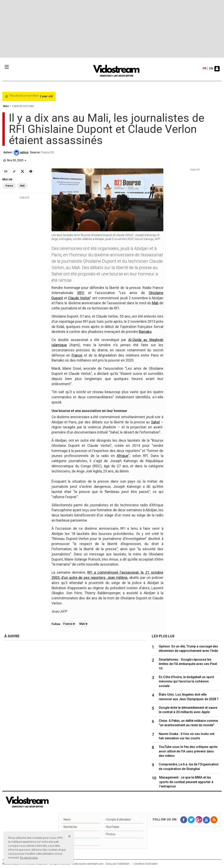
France (77, 355)
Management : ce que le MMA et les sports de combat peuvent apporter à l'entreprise (186, 782)
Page (67, 834)
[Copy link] (14, 171)
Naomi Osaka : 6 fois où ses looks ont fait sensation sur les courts (187, 736)
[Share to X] (22, 171)
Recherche (70, 827)
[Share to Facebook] (31, 171)
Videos (68, 842)
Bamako (145, 332)
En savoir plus (29, 858)
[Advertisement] (112, 29)
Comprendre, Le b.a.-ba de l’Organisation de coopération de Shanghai (189, 766)
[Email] (6, 171)
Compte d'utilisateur (118, 819)
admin (24, 152)
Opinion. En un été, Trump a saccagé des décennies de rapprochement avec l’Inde (188, 649)
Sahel (155, 422)
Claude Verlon (79, 298)
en (211, 69)
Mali (155, 303)
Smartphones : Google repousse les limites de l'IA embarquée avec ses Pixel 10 (188, 664)
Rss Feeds (113, 827)
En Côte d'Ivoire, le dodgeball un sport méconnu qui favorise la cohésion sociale (186, 681)
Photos (111, 834)
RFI (81, 293)
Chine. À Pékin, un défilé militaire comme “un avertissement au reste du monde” (188, 723)
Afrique (123, 456)
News (67, 819)
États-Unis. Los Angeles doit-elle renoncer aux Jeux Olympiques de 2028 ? (189, 697)
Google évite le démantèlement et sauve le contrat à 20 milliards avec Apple (188, 710)
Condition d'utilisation (146, 864)
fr (205, 69)
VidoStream (123, 864)
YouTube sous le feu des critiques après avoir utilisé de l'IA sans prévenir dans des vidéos (188, 751)
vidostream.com (95, 864)
